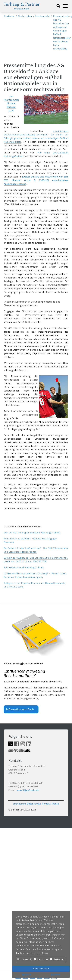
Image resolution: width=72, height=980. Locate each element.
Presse (55, 804)
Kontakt (46, 804)
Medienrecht (43, 16)
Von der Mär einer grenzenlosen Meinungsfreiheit (32, 533)
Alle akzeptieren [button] (41, 969)
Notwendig (25, 959)
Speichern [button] (26, 975)
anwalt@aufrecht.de (28, 790)
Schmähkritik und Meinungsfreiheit (24, 567)
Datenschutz (34, 804)
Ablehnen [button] (55, 975)
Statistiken (41, 959)
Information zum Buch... (21, 709)
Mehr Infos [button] (42, 953)
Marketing (57, 959)
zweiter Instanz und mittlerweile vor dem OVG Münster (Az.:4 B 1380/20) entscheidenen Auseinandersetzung (36, 180)
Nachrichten (25, 16)
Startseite (9, 16)
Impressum (19, 804)
